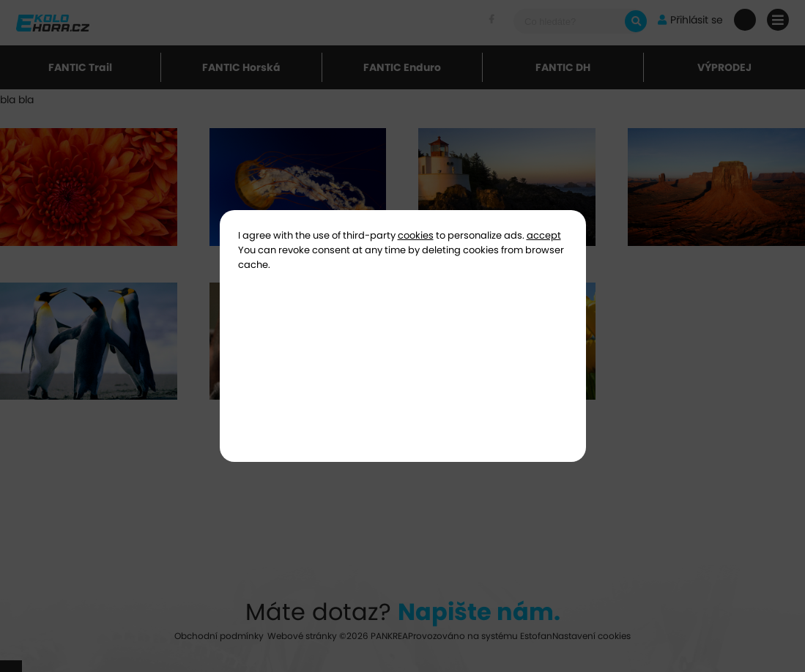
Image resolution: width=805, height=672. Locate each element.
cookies (416, 235)
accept (544, 235)
